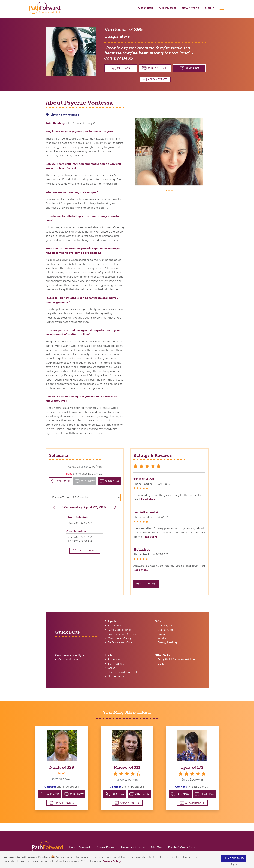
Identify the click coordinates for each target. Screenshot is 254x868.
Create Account (80, 847)
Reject (234, 864)
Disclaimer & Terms (133, 847)
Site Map (157, 847)
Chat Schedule (155, 68)
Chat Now (74, 794)
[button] (140, 152)
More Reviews (146, 584)
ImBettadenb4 (146, 512)
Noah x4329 (62, 767)
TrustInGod (144, 479)
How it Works (191, 8)
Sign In (210, 8)
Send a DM (189, 68)
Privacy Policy (112, 861)
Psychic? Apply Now (181, 847)
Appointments (155, 79)
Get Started (146, 8)
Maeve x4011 (127, 767)
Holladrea (142, 549)
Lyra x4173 (192, 767)
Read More (148, 499)
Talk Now (50, 794)
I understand (234, 858)
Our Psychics (168, 8)
